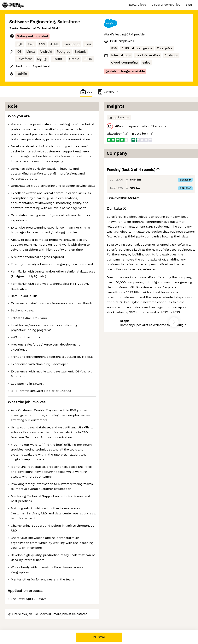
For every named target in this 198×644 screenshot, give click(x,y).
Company (108, 92)
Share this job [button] (20, 614)
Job (86, 92)
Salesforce (69, 22)
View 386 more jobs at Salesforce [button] (61, 614)
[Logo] (13, 5)
